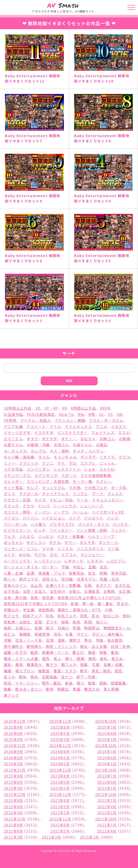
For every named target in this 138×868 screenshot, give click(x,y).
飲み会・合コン (29, 689)
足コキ (9, 677)
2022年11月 (60, 794)
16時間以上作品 (18, 408)
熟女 (88, 640)
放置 (38, 628)
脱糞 (84, 665)
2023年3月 (13, 788)
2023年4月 (107, 782)
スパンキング (46, 475)
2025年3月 (13, 739)
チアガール (29, 494)
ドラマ (28, 506)
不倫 (65, 567)
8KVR (105, 408)
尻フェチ (11, 616)
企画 (31, 573)
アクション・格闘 (70, 420)
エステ (124, 433)
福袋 (92, 652)
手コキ (52, 622)
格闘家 (25, 634)
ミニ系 (113, 549)
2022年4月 (107, 807)
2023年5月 (60, 782)
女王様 (125, 591)
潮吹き (75, 640)
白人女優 (99, 646)
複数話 (44, 671)
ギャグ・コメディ (88, 451)
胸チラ (52, 665)
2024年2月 (60, 764)
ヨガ (54, 555)
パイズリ (11, 518)
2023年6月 (13, 782)
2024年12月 (15, 746)
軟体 (23, 677)
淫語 (50, 640)
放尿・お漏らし (17, 628)
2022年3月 (13, 813)
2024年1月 (107, 764)
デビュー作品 (61, 500)
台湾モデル (86, 579)
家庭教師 (46, 610)
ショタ (90, 469)
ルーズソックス (17, 561)
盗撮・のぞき (15, 652)
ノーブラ (61, 512)
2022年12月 (15, 794)
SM (120, 414)
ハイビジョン (53, 518)
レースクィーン (47, 561)
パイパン (30, 518)
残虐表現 (42, 634)
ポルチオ (87, 542)
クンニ (48, 463)
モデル (40, 555)
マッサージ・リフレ (21, 549)
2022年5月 (60, 807)
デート (98, 494)
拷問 (88, 622)
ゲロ (73, 463)
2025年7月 (107, 727)
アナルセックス (78, 427)
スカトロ (107, 469)
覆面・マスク (65, 671)
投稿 (65, 622)
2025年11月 (60, 721)
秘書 (103, 652)
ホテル (55, 542)
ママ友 (48, 549)
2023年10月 (106, 770)
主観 (92, 567)
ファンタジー (61, 530)
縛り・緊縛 (75, 659)
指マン (101, 622)
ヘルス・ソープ (101, 536)
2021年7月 (107, 825)
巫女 (95, 616)
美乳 (104, 659)
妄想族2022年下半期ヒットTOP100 (35, 604)
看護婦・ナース (55, 652)
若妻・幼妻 (113, 665)
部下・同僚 (86, 677)
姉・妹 (88, 604)
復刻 (126, 616)
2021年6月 (13, 831)
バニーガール (15, 524)
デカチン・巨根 (17, 500)
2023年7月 (107, 776)
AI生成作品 (13, 414)
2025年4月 (107, 733)
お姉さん (107, 439)
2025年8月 (60, 727)
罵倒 (92, 659)
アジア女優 (13, 427)
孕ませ (123, 604)
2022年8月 (60, 800)
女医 (88, 585)
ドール (83, 500)
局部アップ (32, 616)
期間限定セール (117, 628)
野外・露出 (52, 683)
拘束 (76, 622)
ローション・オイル (21, 567)
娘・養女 (105, 604)
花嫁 (96, 665)
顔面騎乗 (119, 683)
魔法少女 (92, 689)
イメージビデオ (17, 433)
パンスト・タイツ (93, 524)
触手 (84, 671)
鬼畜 (76, 689)
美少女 (117, 659)
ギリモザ (88, 457)
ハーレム (80, 512)
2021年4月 (107, 831)
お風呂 (102, 445)
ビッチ (40, 530)
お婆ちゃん (13, 445)
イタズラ (119, 427)
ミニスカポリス (90, 549)
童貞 (115, 652)
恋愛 (38, 622)
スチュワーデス (17, 475)
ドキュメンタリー (107, 500)
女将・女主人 (34, 591)
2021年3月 (13, 837)
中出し (79, 567)
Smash (63, 5)
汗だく (83, 634)
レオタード (74, 561)
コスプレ (88, 463)
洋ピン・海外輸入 (107, 634)
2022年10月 (106, 794)
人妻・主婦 (13, 573)
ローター (50, 567)
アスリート (36, 427)
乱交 (104, 567)
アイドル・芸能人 (36, 420)
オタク (32, 439)
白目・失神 (120, 646)
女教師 (109, 591)
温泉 (62, 640)
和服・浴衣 (109, 579)
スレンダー (13, 481)
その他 (75, 488)
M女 (81, 414)
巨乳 (50, 616)
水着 (69, 634)
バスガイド (93, 518)
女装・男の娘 (15, 598)
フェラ (9, 536)
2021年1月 (90, 837)
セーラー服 (82, 481)
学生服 (29, 610)
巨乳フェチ (67, 616)
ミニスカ (65, 549)
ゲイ (61, 463)
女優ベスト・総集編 (63, 585)
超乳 (119, 671)
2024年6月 (13, 758)
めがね (25, 555)
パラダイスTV (62, 524)
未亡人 (9, 634)
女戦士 (75, 591)
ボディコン (36, 542)
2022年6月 (13, 807)
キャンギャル (65, 457)
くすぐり (107, 457)
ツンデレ (81, 494)
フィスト (119, 530)
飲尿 (50, 689)
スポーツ (69, 475)
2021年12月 (15, 819)
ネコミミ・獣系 (17, 512)
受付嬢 (67, 579)
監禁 (34, 652)
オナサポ (50, 439)
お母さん (61, 445)
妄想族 (48, 598)
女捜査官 (92, 591)
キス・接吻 (60, 451)
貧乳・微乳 (101, 671)
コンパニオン (38, 469)
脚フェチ (69, 665)
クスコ (124, 457)
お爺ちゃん (82, 445)
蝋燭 (8, 671)
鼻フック (11, 695)
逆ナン (67, 677)
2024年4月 (107, 758)
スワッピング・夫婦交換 (48, 481)
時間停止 (92, 628)
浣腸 (8, 640)
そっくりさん (54, 488)
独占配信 (115, 640)
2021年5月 (60, 831)
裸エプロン (25, 671)
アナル (55, 427)
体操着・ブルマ (52, 573)
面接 (92, 683)
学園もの (11, 610)
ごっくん (107, 463)
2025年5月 (60, 733)
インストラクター (72, 433)
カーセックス (15, 451)
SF (110, 414)
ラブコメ (69, 555)
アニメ (102, 427)
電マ (80, 683)
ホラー (70, 542)
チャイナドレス (56, 494)
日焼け (63, 628)
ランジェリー (92, 555)
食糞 (8, 689)
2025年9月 (13, 727)
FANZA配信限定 (41, 414)
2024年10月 (106, 746)
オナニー (69, 439)
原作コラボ (29, 579)
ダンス (9, 494)
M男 (92, 414)
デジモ (40, 500)
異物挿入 (34, 646)
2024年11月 (60, 746)
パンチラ (120, 524)
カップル (38, 451)
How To (66, 414)
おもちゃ (88, 439)
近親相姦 (50, 677)
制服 (103, 573)
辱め (34, 677)
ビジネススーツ (17, 530)
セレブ (32, 488)
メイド (9, 555)
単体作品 (119, 573)
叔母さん (50, 579)
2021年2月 (51, 837)
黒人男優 (111, 689)
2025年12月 (15, 721)
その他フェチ (96, 488)
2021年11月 (60, 819)
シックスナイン (67, 469)
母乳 (58, 634)
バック (112, 518)
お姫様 (125, 439)
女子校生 (11, 591)
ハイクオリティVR (108, 512)
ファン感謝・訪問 (92, 530)
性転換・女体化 (17, 622)
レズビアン (116, 561)
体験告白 (77, 573)
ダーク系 (119, 488)
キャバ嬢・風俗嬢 (19, 457)
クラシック (29, 463)
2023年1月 (107, 788)
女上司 (36, 585)
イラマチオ (44, 433)
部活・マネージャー (21, 683)
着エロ (78, 652)
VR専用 (10, 420)
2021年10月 (106, 819)
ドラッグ (11, 506)
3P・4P (51, 408)
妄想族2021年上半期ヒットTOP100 (89, 598)
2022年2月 (60, 813)
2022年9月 (13, 800)
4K (64, 408)
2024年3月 (13, 764)
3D (38, 408)
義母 (19, 665)
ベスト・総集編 (71, 536)
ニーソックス (65, 506)
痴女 (84, 646)
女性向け (58, 591)
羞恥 (8, 665)
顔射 (103, 683)
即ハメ (9, 579)
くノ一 (9, 463)
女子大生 (123, 585)
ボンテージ (108, 542)
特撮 (100, 640)
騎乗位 (63, 689)
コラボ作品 (13, 469)
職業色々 (34, 665)
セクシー (104, 481)
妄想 (35, 598)
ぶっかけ (46, 536)
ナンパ (44, 506)
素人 (58, 659)
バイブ (74, 518)
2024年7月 (107, 752)
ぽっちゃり (13, 542)
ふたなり (27, 536)
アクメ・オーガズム (106, 420)
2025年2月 (60, 739)
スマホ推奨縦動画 (96, 475)
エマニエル (13, 439)
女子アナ (103, 585)
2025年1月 (107, 739)
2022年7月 (107, 800)
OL (102, 414)
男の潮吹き (13, 646)
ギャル (44, 457)
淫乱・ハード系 (29, 640)
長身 (69, 683)
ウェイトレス (103, 433)
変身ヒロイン (15, 585)
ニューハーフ (91, 506)
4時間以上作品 (83, 408)
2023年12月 (15, 770)
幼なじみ (111, 616)
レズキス (95, 561)
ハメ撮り (38, 524)
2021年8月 (60, 825)
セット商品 (13, 488)
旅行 (50, 628)
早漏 (76, 628)
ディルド (115, 494)
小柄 (108, 610)
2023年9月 (13, 776)
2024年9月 (13, 752)
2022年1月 (107, 813)
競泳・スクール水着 (21, 659)
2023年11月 (60, 770)
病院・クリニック (61, 646)
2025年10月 (106, 721)
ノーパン (42, 512)
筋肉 (46, 659)
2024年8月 (60, 752)
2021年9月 (13, 825)
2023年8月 (60, 776)
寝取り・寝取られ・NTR (79, 610)
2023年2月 (60, 788)
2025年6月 (13, 733)
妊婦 (74, 604)
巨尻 (84, 616)
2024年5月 (60, 758)
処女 (92, 573)
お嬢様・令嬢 (38, 445)
